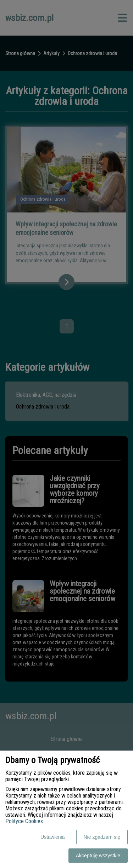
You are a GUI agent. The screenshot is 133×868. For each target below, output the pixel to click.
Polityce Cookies (24, 821)
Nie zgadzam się (102, 837)
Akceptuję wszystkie (98, 856)
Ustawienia (52, 837)
